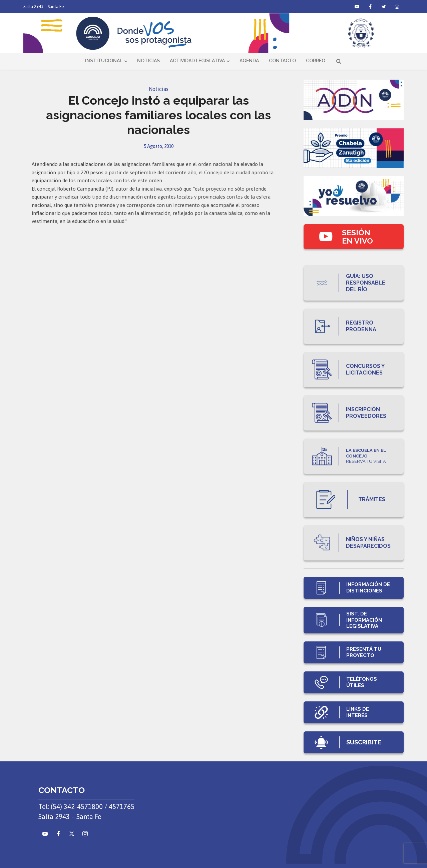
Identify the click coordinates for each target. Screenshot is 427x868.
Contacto (282, 61)
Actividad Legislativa (197, 61)
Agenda (249, 61)
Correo (316, 61)
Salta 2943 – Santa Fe (44, 6)
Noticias (148, 61)
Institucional (104, 61)
